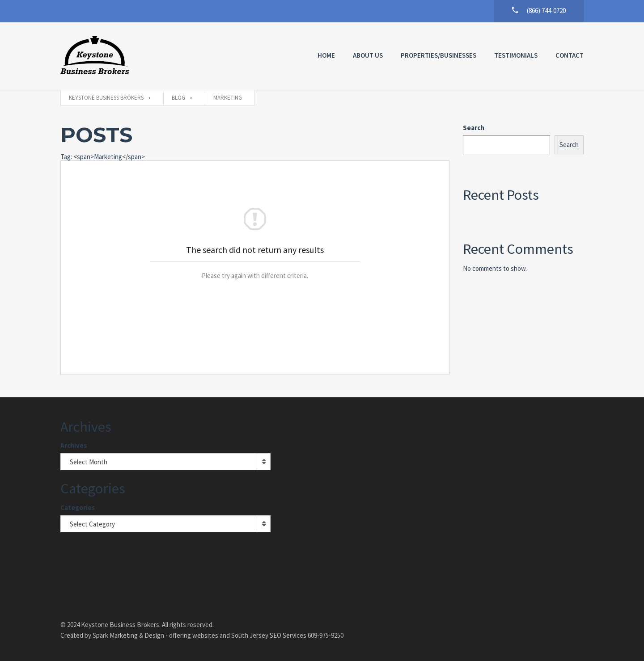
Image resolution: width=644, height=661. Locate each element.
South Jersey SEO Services (269, 635)
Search (474, 128)
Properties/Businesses (439, 55)
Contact (570, 55)
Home (326, 55)
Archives (74, 445)
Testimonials (516, 55)
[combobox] (165, 462)
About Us (368, 55)
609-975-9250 (326, 635)
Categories (78, 507)
